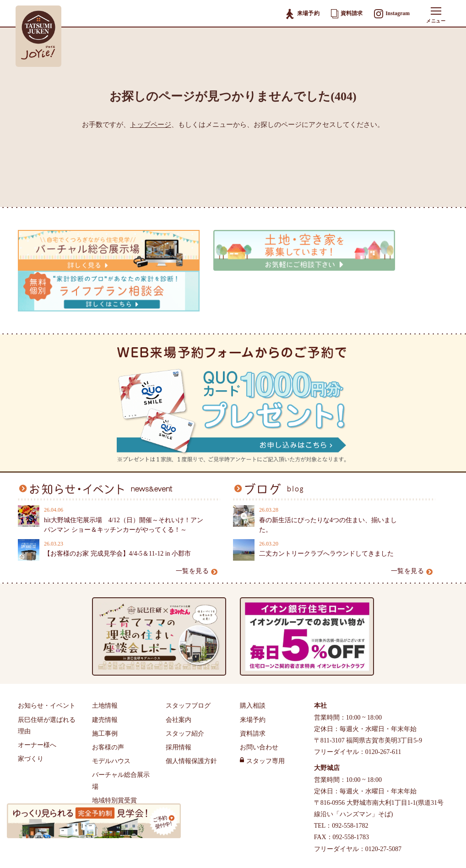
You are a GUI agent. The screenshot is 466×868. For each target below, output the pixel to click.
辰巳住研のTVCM (117, 762)
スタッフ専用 (266, 710)
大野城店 (327, 717)
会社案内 (179, 668)
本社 (320, 654)
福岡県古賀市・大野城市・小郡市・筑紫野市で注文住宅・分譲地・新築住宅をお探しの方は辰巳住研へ (217, 849)
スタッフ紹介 (185, 682)
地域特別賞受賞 (114, 749)
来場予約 (302, 14)
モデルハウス (111, 710)
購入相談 (253, 654)
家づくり (31, 707)
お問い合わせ (259, 696)
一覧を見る (197, 519)
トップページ (151, 125)
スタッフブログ (188, 654)
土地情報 (105, 654)
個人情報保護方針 (191, 710)
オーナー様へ (37, 693)
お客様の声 (108, 696)
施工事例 (105, 682)
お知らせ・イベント (47, 654)
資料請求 (346, 14)
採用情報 (179, 696)
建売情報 (105, 668)
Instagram (392, 14)
